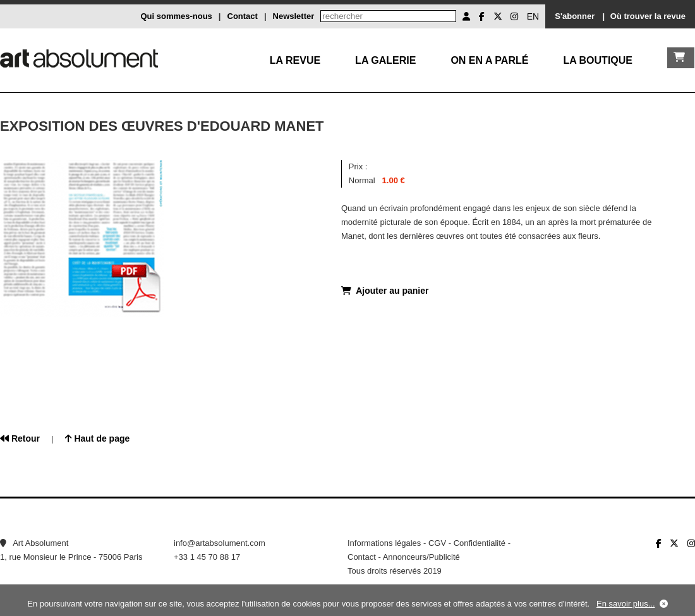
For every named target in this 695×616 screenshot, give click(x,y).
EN (533, 16)
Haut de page (98, 438)
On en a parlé (489, 60)
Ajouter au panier (385, 291)
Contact (243, 16)
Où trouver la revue (648, 16)
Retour (20, 438)
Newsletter (294, 16)
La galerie (385, 60)
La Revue (295, 60)
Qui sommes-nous (176, 16)
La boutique (598, 60)
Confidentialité (480, 543)
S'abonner (575, 16)
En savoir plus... (626, 604)
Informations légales (384, 543)
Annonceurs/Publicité (421, 557)
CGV (437, 543)
